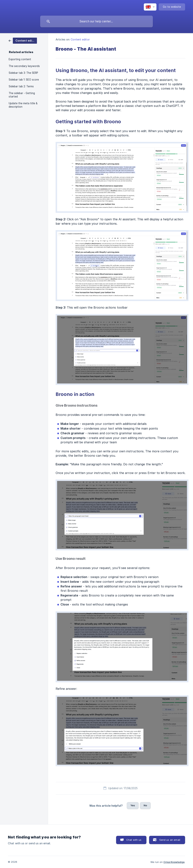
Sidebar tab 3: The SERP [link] (23, 73)
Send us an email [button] (170, 840)
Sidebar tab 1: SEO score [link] (24, 80)
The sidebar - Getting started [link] (22, 95)
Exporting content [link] (20, 59)
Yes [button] (133, 805)
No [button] (145, 805)
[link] (23, 40)
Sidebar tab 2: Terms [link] (21, 86)
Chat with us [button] (134, 840)
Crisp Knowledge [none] (174, 862)
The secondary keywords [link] (24, 66)
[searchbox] (96, 21)
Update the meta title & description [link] (23, 105)
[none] (150, 7)
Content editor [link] (80, 39)
